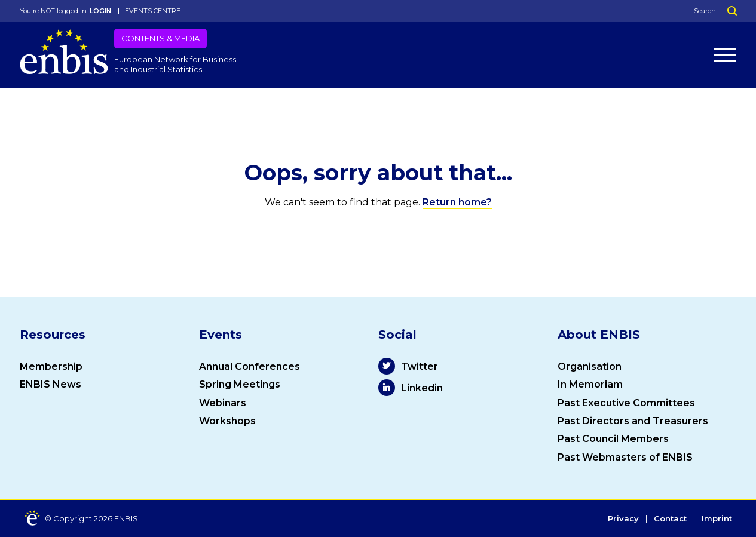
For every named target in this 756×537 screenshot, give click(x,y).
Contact (670, 519)
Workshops (227, 421)
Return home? (457, 202)
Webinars (223, 403)
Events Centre (153, 11)
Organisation (590, 366)
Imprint (717, 519)
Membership (51, 366)
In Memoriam (590, 384)
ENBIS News (50, 384)
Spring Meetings (240, 384)
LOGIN (100, 11)
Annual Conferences (250, 366)
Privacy (623, 519)
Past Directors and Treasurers (633, 421)
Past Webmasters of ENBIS (625, 457)
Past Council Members (613, 439)
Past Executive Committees (626, 403)
